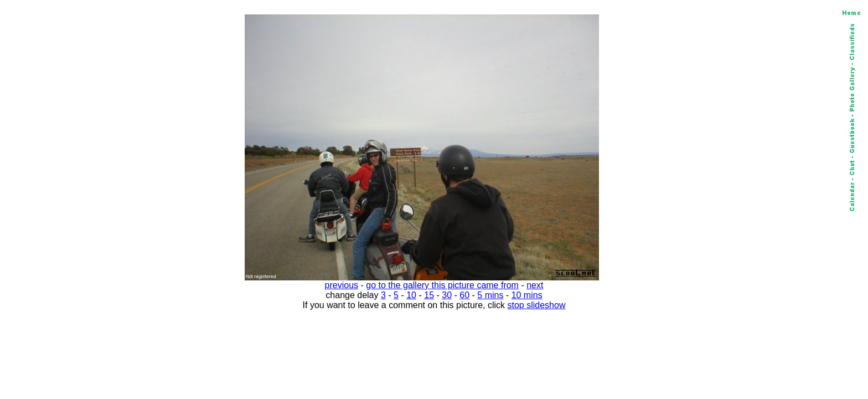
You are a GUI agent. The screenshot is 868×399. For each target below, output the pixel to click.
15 (429, 295)
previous (342, 285)
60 (464, 295)
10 (411, 295)
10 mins (527, 295)
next (535, 285)
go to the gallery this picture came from (442, 285)
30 (447, 295)
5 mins (490, 295)
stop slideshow (537, 305)
